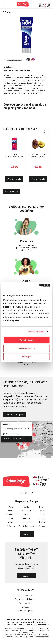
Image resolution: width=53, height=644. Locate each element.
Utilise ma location (11, 434)
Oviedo (42, 526)
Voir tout (26, 534)
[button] (45, 132)
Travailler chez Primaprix (25, 599)
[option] (40, 4)
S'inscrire (27, 576)
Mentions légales (25, 611)
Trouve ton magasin (15, 415)
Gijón (42, 514)
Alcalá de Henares (26, 526)
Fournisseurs (25, 607)
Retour (8, 12)
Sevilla (26, 507)
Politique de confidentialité (20, 622)
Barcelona (11, 514)
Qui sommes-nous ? (25, 595)
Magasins (7, 424)
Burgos (42, 507)
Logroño (42, 518)
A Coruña (11, 526)
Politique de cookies (35, 619)
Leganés (26, 522)
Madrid (11, 511)
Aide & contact (25, 603)
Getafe (42, 511)
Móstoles (42, 522)
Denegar (26, 357)
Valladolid (26, 511)
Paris (11, 507)
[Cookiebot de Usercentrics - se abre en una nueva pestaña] (38, 286)
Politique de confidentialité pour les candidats (25, 623)
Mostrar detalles (36, 331)
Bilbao (11, 518)
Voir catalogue (11, 191)
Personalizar (27, 348)
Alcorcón (26, 518)
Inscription (44, 625)
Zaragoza (11, 522)
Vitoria (26, 514)
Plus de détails (14, 179)
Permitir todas (26, 340)
